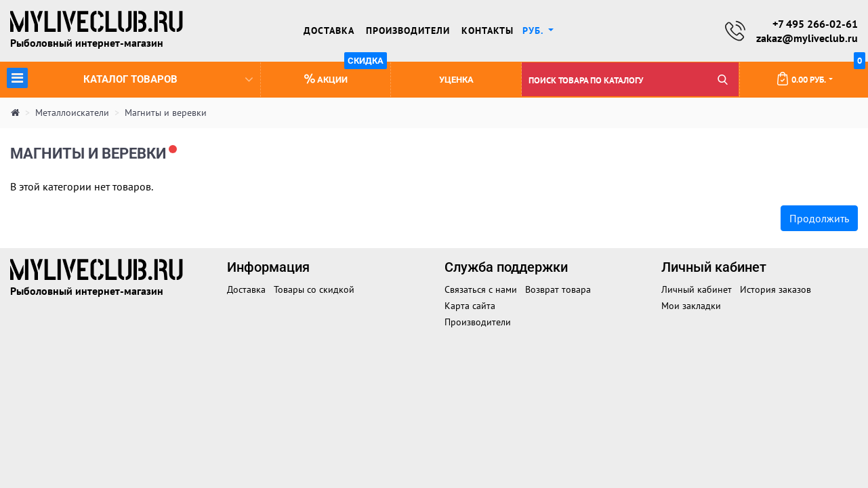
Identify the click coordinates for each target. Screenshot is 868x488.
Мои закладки (691, 306)
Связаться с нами (481, 289)
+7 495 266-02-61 (815, 24)
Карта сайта (470, 306)
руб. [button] (534, 30)
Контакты (488, 30)
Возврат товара (558, 289)
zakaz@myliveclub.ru (807, 38)
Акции (346, 74)
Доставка (329, 30)
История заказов (776, 289)
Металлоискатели (72, 113)
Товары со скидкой (314, 289)
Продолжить (819, 218)
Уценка (456, 80)
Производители (408, 30)
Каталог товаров (130, 78)
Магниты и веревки (166, 113)
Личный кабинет (697, 289)
